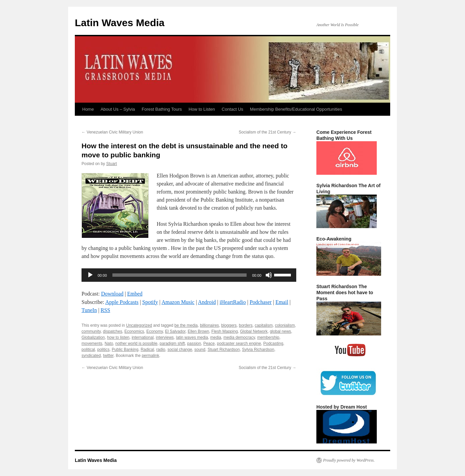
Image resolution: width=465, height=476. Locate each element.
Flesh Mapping (225, 331)
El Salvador (175, 331)
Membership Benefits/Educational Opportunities (296, 109)
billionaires (210, 325)
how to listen (118, 337)
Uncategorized (139, 325)
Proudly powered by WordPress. (349, 460)
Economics (134, 331)
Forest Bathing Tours (162, 109)
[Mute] (269, 275)
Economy (154, 331)
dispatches (113, 331)
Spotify (150, 302)
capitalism (264, 325)
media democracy (239, 337)
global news (280, 331)
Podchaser (261, 302)
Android (207, 302)
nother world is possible (136, 343)
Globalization (93, 337)
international (142, 337)
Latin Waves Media (120, 23)
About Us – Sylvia (118, 109)
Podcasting (273, 343)
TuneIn (89, 310)
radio (161, 350)
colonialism (285, 325)
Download (112, 294)
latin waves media (192, 337)
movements (92, 343)
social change (180, 350)
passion (194, 343)
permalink (150, 356)
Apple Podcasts (122, 302)
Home (88, 109)
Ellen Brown (198, 331)
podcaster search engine (239, 343)
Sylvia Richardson (258, 350)
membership (268, 337)
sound (200, 350)
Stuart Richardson (224, 350)
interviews (165, 337)
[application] (189, 275)
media (216, 337)
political (88, 350)
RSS (105, 310)
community (91, 331)
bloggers (229, 325)
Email (282, 302)
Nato (109, 343)
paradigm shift (172, 343)
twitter (108, 356)
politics (104, 350)
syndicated (91, 356)
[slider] (180, 275)
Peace (209, 343)
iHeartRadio (233, 302)
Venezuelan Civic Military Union (112, 132)
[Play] (90, 275)
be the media (186, 325)
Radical (147, 350)
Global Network (254, 331)
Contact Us (232, 109)
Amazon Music (178, 302)
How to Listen (202, 109)
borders (246, 325)
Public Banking (125, 350)
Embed (135, 294)
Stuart (111, 164)
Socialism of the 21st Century (268, 132)
